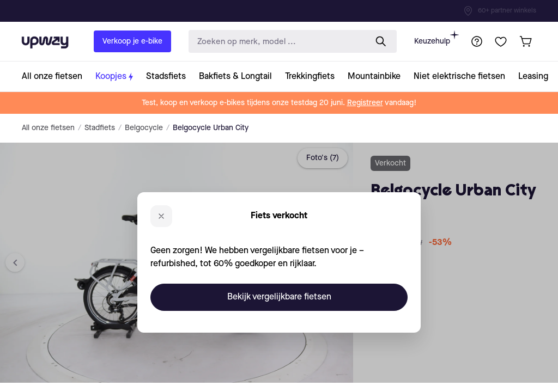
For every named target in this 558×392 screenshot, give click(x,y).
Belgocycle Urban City (211, 128)
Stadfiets (100, 128)
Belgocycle (144, 128)
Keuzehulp (436, 38)
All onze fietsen (48, 128)
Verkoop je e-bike (132, 41)
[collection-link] (55, 76)
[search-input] (275, 42)
